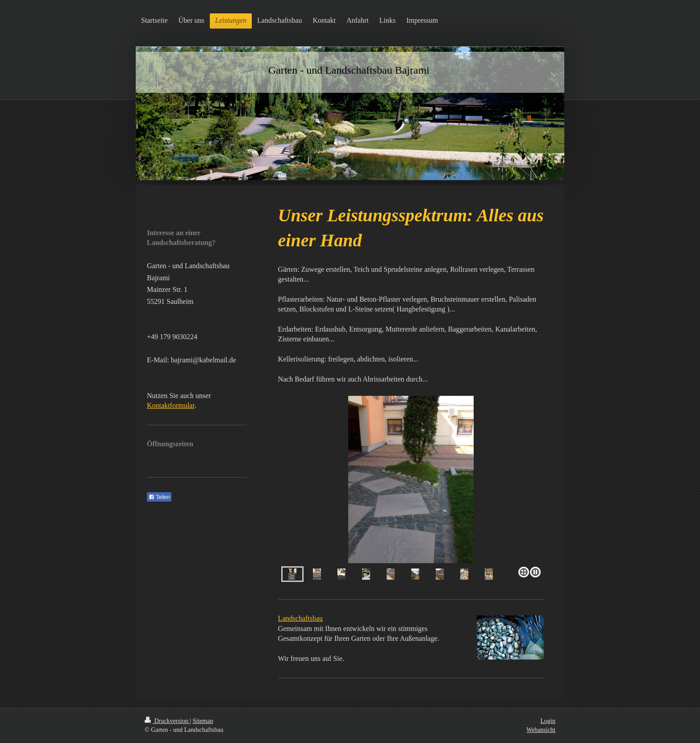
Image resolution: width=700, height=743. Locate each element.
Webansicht (541, 730)
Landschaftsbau (300, 618)
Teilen (159, 497)
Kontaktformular (171, 405)
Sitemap (203, 721)
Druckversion (167, 721)
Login (548, 721)
